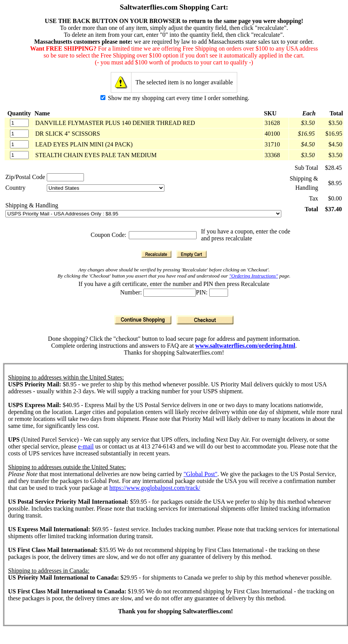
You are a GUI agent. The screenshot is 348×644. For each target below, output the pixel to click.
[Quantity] (19, 123)
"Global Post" (200, 474)
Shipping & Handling (32, 205)
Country (15, 188)
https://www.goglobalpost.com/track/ (155, 488)
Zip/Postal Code (25, 177)
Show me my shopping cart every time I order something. (175, 98)
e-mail (86, 446)
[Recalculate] (156, 254)
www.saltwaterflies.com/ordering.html (245, 346)
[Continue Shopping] (143, 320)
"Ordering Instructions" (254, 276)
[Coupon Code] (163, 235)
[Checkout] (205, 320)
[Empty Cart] (192, 254)
